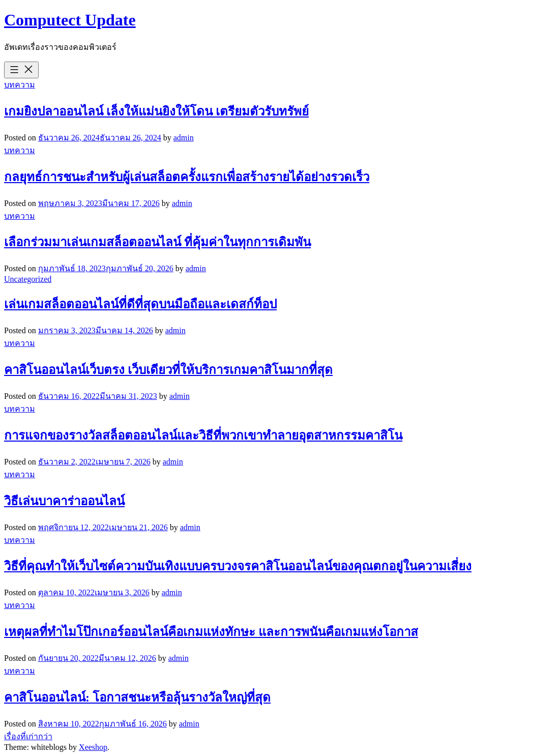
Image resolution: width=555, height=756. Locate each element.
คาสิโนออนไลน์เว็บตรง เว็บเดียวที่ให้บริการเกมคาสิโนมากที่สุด (168, 370)
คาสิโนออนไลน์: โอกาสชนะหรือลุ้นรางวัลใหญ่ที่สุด (137, 697)
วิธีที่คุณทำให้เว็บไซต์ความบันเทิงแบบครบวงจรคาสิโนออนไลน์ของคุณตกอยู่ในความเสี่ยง (238, 566)
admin (184, 138)
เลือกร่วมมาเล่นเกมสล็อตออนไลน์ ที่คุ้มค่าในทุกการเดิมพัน (157, 242)
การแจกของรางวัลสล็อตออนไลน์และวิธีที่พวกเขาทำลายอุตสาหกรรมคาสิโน (203, 435)
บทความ (20, 85)
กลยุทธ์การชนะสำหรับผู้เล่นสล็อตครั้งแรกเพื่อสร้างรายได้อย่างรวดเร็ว (187, 177)
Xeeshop (93, 747)
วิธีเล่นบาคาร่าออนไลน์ (64, 501)
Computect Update (70, 20)
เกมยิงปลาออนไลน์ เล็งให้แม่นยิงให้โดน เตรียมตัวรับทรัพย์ (156, 111)
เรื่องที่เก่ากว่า (28, 736)
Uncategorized (28, 279)
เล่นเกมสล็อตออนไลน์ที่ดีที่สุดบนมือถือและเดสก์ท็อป (140, 304)
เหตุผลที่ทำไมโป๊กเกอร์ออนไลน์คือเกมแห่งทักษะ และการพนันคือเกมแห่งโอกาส (211, 632)
